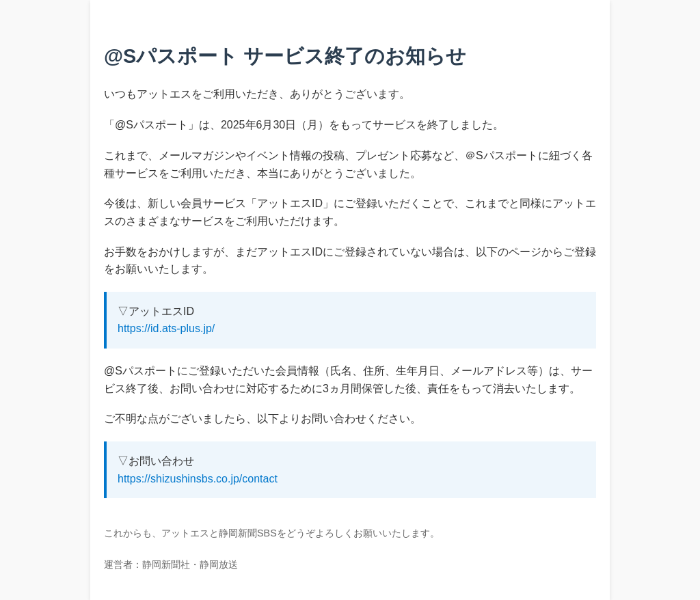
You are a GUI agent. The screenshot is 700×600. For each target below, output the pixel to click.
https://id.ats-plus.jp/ (166, 328)
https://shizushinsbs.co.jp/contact (198, 479)
